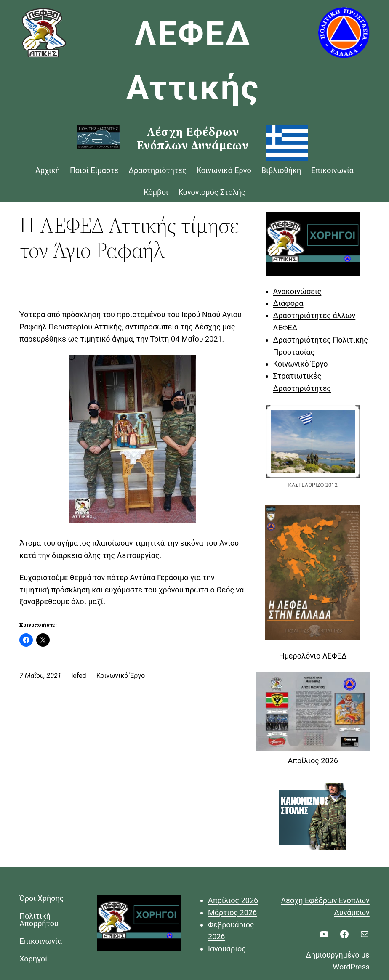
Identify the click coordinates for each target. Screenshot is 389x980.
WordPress (351, 967)
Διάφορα (288, 303)
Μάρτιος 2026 (232, 912)
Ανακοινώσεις (297, 291)
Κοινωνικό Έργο (121, 676)
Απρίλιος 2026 (313, 761)
